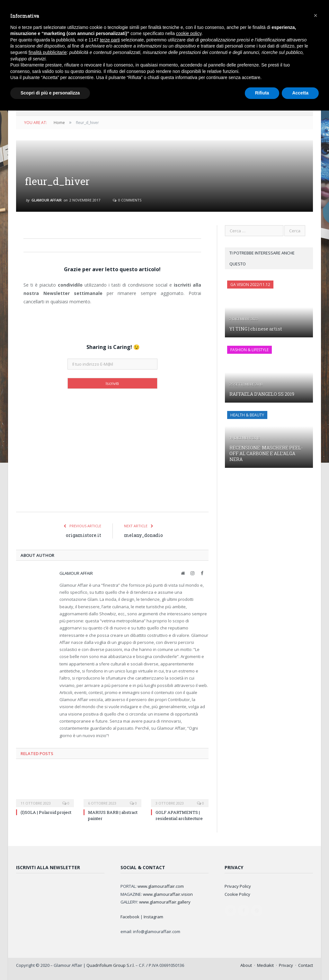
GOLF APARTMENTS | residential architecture (179, 815)
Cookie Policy (237, 894)
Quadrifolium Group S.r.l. (111, 965)
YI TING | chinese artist (256, 329)
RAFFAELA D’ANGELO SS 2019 (262, 394)
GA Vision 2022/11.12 (250, 285)
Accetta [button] (300, 93)
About (246, 965)
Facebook (130, 917)
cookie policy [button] (189, 33)
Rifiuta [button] (262, 93)
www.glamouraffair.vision (168, 894)
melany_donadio (143, 535)
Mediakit (265, 965)
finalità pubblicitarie (48, 52)
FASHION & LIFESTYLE (249, 350)
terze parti (110, 40)
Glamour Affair (47, 200)
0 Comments (127, 200)
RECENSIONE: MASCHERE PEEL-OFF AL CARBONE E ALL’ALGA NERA (266, 454)
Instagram (153, 917)
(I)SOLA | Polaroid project (46, 812)
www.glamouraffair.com (161, 886)
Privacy (286, 965)
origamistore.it (84, 535)
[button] (316, 15)
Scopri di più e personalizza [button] (50, 93)
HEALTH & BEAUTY (247, 415)
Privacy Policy (238, 886)
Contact (306, 965)
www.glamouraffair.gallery (165, 902)
